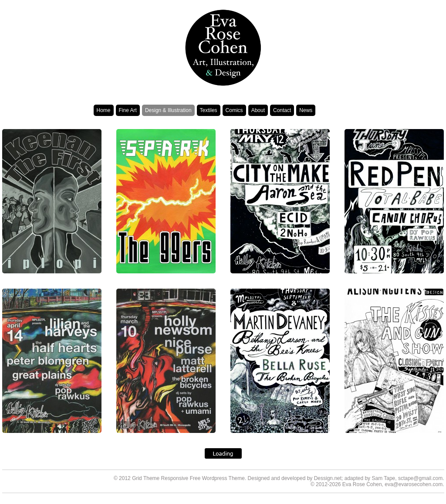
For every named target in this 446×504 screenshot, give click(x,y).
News (306, 110)
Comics (234, 110)
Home (104, 110)
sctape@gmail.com (420, 478)
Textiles (209, 110)
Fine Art (128, 110)
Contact (282, 110)
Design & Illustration (168, 110)
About (258, 110)
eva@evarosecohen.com (414, 484)
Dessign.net (328, 478)
